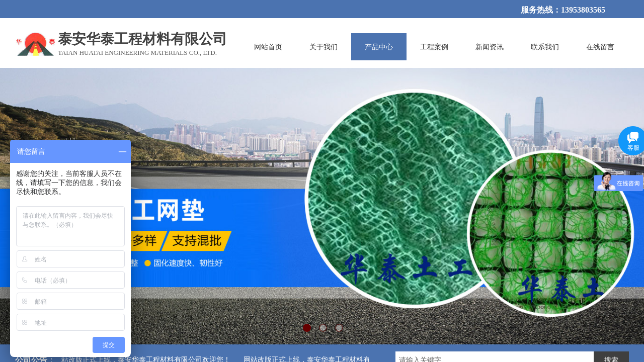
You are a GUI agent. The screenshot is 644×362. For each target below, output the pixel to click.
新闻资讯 (490, 47)
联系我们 (545, 47)
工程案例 (434, 47)
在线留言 (600, 47)
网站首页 (268, 47)
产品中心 (379, 47)
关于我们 (324, 47)
